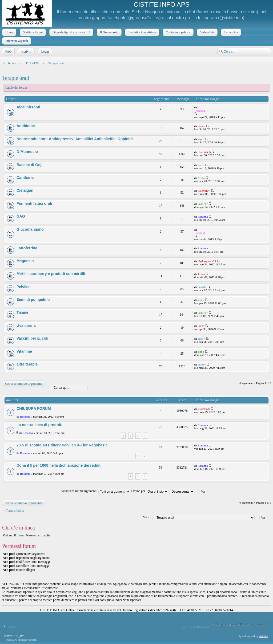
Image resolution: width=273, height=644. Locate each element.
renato (201, 126)
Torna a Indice (15, 511)
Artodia (264, 636)
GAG (21, 216)
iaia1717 (203, 204)
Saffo (201, 165)
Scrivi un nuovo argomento (23, 384)
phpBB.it (33, 640)
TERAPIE (32, 63)
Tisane (22, 312)
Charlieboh (204, 152)
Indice (12, 63)
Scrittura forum (32, 32)
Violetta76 (204, 409)
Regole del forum (16, 88)
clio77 (202, 339)
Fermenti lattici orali (34, 203)
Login (44, 52)
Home (9, 32)
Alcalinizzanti (28, 107)
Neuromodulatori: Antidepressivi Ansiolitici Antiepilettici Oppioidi (75, 139)
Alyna (201, 178)
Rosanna (203, 217)
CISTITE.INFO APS (161, 4)
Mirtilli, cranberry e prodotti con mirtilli (51, 274)
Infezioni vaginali (16, 41)
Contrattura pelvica (178, 32)
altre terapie (27, 364)
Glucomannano (30, 229)
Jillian (201, 274)
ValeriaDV (204, 191)
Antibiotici (26, 126)
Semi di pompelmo (33, 300)
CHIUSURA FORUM (34, 409)
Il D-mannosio (109, 32)
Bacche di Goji (29, 165)
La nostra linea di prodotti (39, 425)
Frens (201, 326)
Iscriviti (26, 52)
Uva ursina (26, 325)
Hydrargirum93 (207, 261)
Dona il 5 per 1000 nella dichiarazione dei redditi (59, 465)
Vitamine (24, 351)
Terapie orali (56, 63)
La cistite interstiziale (141, 32)
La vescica (230, 32)
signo (201, 139)
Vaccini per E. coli (32, 338)
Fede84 (202, 287)
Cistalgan (25, 190)
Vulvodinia (207, 32)
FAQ (8, 52)
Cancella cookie (200, 626)
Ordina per (150, 491)
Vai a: (147, 517)
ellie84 (202, 364)
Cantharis (25, 178)
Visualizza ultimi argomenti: (95, 491)
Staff (183, 626)
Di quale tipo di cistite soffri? (71, 32)
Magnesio (25, 261)
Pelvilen (24, 287)
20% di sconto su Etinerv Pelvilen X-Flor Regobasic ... (64, 445)
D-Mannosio (27, 152)
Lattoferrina (27, 248)
